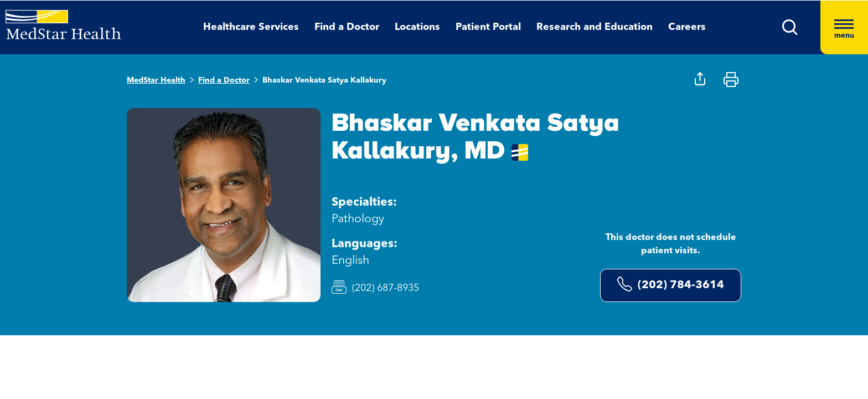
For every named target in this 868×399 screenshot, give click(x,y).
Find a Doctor (224, 80)
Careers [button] (687, 27)
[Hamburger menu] (844, 27)
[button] (790, 27)
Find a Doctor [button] (347, 27)
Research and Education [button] (595, 27)
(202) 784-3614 (671, 284)
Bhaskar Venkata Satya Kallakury (324, 80)
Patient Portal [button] (488, 27)
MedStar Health (156, 80)
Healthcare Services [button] (251, 27)
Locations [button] (417, 27)
